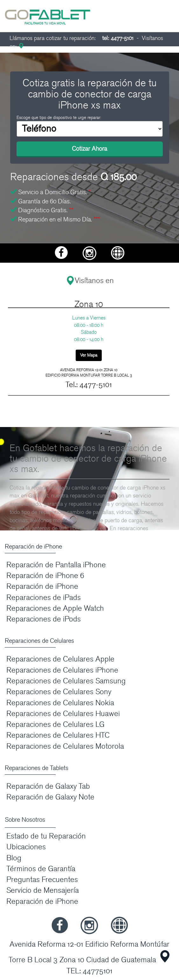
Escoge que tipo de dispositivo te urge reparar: (59, 118)
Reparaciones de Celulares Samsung (66, 681)
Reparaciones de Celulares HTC (58, 735)
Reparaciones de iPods (44, 619)
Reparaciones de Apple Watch (55, 608)
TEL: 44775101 (89, 971)
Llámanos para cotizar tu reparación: (72, 38)
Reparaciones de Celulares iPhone (62, 670)
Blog (14, 858)
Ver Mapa (89, 355)
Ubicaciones (26, 847)
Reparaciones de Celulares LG (55, 724)
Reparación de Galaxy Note (50, 797)
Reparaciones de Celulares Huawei (63, 714)
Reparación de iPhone (42, 586)
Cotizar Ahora (89, 149)
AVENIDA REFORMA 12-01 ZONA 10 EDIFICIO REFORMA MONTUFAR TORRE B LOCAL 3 (89, 373)
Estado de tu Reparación (46, 836)
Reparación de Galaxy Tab (48, 786)
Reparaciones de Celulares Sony (59, 692)
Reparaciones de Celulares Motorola (65, 746)
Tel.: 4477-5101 (89, 385)
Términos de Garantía (41, 869)
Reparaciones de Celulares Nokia (60, 703)
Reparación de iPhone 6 (45, 576)
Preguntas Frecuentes (42, 880)
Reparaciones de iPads (44, 598)
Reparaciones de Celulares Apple (60, 659)
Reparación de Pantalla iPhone (56, 565)
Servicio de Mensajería (43, 890)
